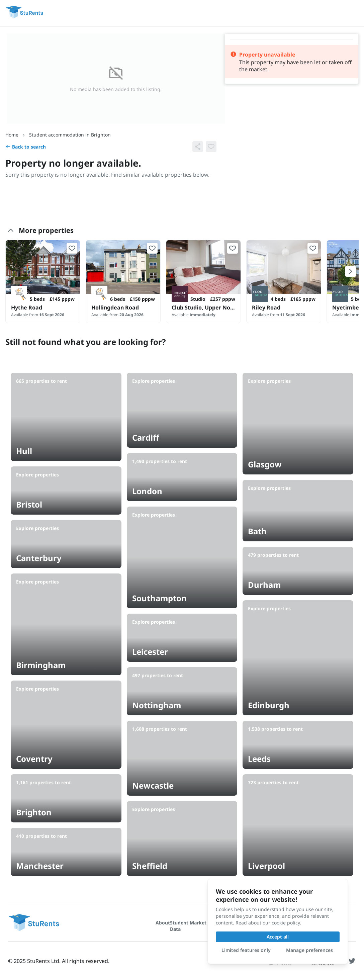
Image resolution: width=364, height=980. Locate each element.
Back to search (26, 147)
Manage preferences (309, 950)
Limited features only (246, 950)
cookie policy (286, 923)
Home (12, 135)
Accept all (278, 937)
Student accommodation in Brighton (70, 135)
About (163, 923)
